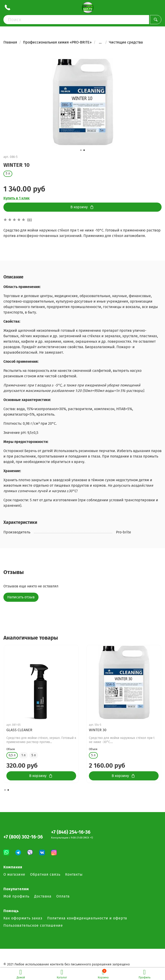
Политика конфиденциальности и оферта (87, 918)
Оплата (63, 896)
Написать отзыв (21, 597)
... (100, 42)
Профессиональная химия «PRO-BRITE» (57, 42)
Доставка (43, 896)
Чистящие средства (126, 42)
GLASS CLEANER (102, 730)
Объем (11, 745)
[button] (81, 150)
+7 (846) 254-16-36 (71, 832)
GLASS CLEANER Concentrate (30, 730)
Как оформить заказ (23, 918)
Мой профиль (16, 896)
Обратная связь (45, 874)
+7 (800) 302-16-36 (23, 837)
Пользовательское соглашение (33, 925)
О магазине (14, 874)
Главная (10, 42)
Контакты (74, 874)
